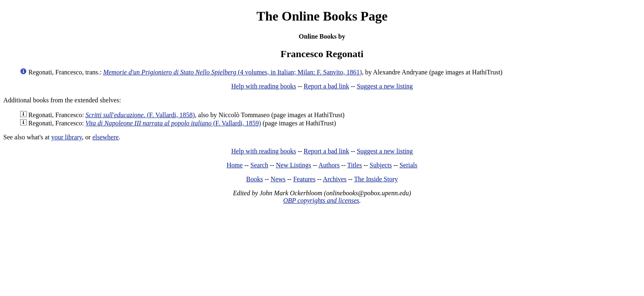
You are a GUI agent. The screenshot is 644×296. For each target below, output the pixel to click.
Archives (335, 179)
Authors (329, 165)
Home (235, 165)
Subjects (381, 165)
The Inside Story (376, 179)
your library (67, 137)
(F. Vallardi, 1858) (140, 115)
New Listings (294, 165)
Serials (409, 165)
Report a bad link (326, 86)
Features (304, 179)
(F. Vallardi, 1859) (173, 123)
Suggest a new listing (385, 86)
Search (260, 165)
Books (254, 179)
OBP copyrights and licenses (321, 200)
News (278, 179)
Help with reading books (264, 86)
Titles (354, 165)
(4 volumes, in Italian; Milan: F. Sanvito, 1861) (232, 72)
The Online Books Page (322, 16)
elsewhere (106, 137)
